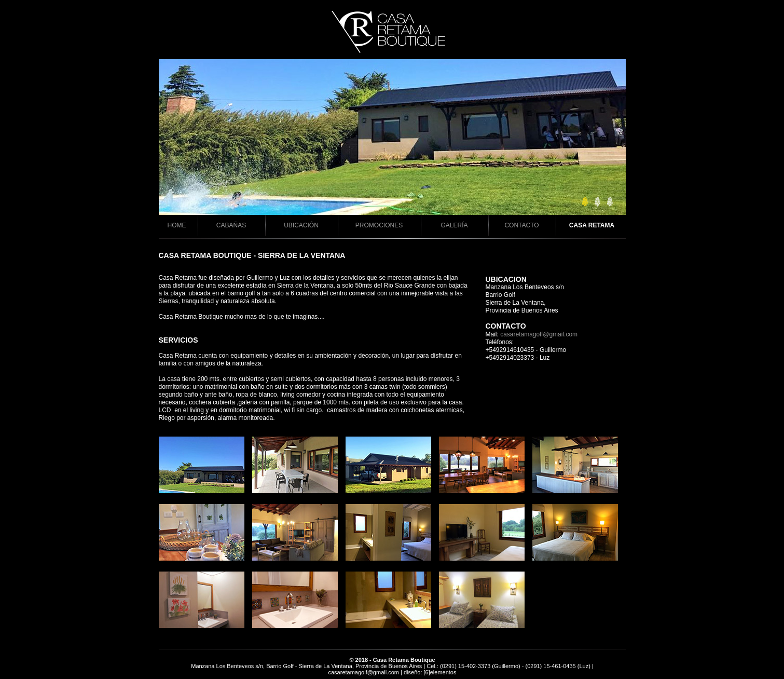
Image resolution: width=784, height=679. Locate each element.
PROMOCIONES (379, 225)
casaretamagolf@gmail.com (539, 334)
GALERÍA (454, 225)
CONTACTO (521, 225)
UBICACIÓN (301, 225)
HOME (177, 225)
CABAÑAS (231, 225)
